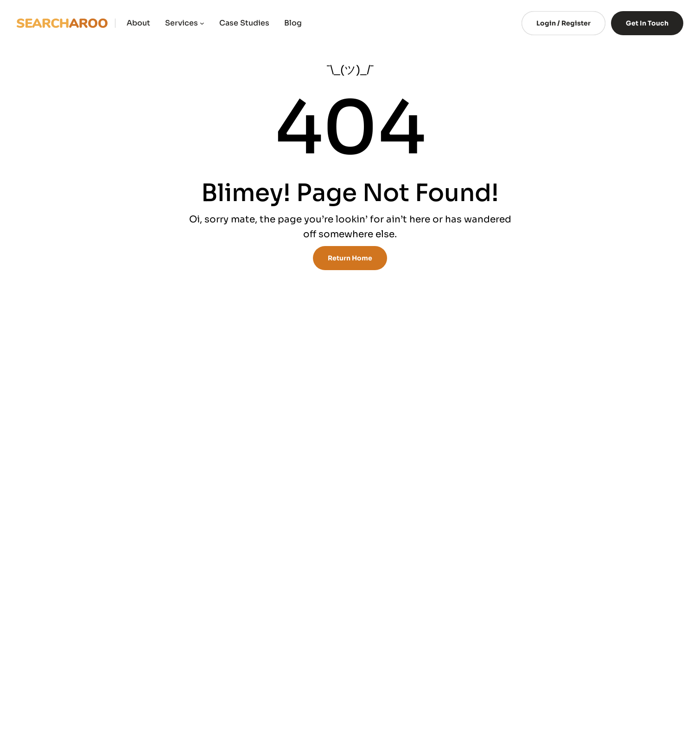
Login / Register (563, 23)
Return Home (350, 258)
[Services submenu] (202, 23)
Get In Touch (647, 23)
